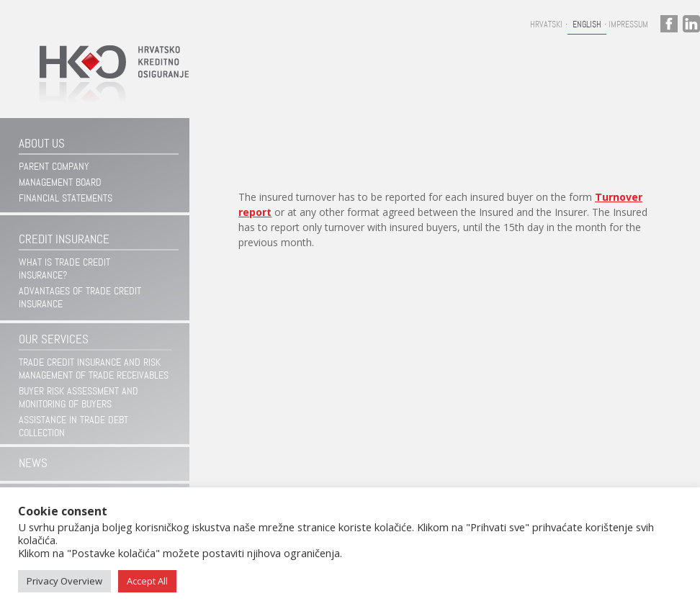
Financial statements (66, 198)
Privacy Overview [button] (64, 581)
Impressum (628, 24)
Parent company (54, 166)
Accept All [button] (147, 581)
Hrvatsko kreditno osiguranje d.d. (108, 82)
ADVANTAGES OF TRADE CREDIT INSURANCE (80, 297)
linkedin (691, 24)
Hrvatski (546, 24)
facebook (669, 24)
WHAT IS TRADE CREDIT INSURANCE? (64, 268)
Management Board (60, 182)
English (587, 24)
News (33, 463)
